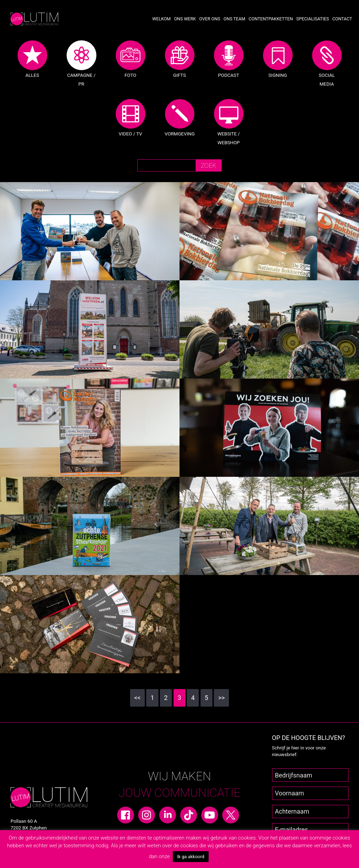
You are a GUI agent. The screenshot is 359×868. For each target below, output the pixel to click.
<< (137, 698)
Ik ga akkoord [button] (191, 857)
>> (221, 698)
